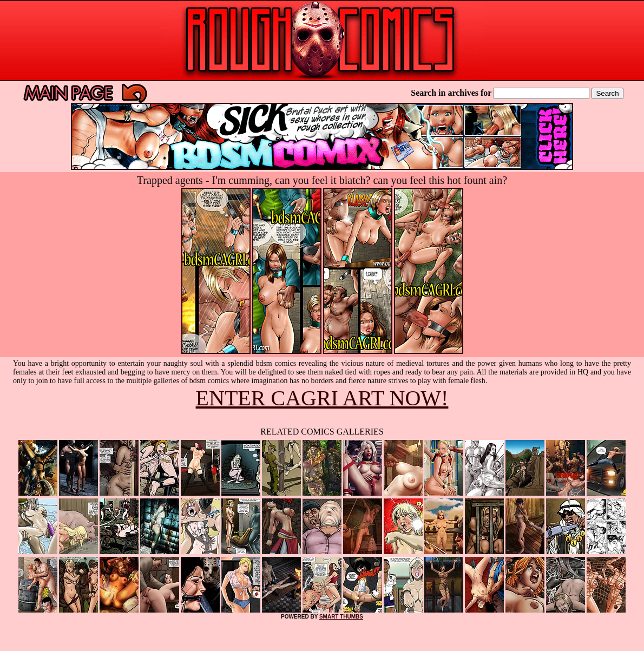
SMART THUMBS (341, 617)
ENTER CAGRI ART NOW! (322, 398)
